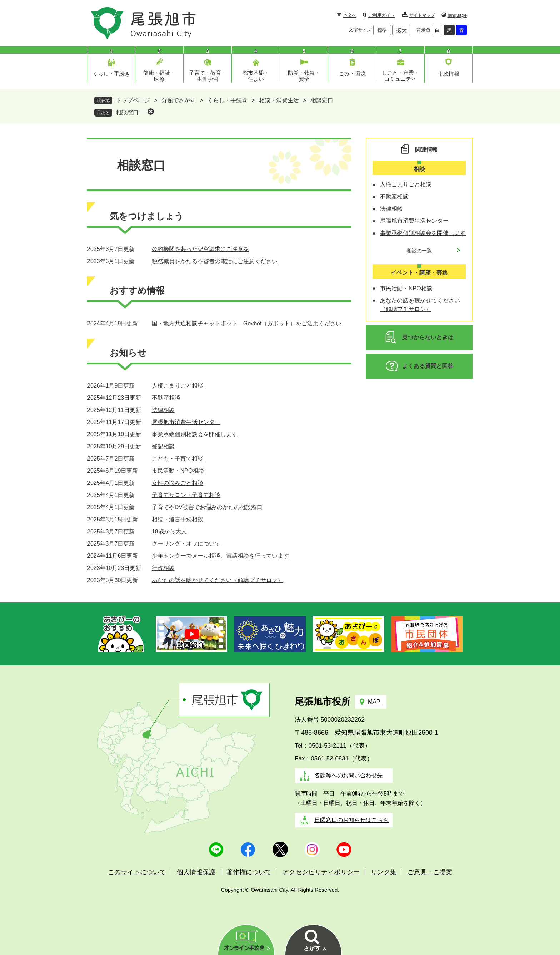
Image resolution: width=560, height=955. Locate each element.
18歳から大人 (169, 531)
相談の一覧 (419, 251)
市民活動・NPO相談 (178, 471)
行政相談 (163, 568)
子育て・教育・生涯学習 (208, 76)
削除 (151, 112)
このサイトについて (137, 872)
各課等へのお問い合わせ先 (349, 775)
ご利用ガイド (382, 15)
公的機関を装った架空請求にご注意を (200, 249)
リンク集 (384, 872)
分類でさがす (179, 100)
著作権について (249, 872)
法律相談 (163, 410)
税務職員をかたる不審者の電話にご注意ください (215, 261)
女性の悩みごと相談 (177, 483)
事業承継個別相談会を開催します (195, 434)
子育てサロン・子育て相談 (186, 495)
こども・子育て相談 (177, 459)
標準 (382, 30)
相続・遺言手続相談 (177, 519)
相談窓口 (127, 112)
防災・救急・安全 (304, 76)
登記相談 (163, 446)
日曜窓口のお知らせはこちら (351, 820)
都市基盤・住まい (256, 76)
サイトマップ (422, 15)
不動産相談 (166, 398)
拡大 (401, 30)
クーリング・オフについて (186, 544)
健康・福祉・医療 (159, 76)
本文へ (349, 15)
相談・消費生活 (279, 100)
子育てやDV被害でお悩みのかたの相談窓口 (207, 507)
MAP (374, 702)
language (457, 15)
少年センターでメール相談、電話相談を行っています (220, 556)
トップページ (133, 100)
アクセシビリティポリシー (321, 872)
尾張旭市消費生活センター (186, 422)
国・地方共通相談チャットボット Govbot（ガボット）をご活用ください (247, 323)
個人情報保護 (196, 872)
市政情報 (449, 73)
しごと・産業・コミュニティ (401, 76)
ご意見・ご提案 (430, 872)
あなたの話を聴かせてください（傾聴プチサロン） (217, 580)
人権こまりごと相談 (177, 386)
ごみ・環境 (352, 73)
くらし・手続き (111, 73)
